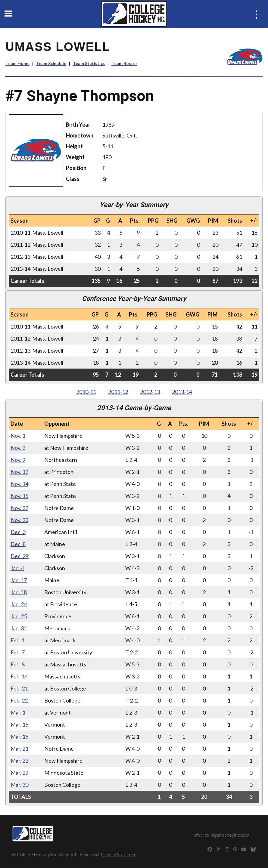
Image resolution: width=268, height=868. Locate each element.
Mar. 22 (19, 761)
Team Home (17, 63)
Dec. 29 (20, 556)
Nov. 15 (19, 496)
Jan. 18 (19, 592)
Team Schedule (51, 63)
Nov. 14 (19, 484)
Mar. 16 (19, 737)
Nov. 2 (18, 448)
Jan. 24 (19, 604)
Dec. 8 (18, 544)
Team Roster (124, 63)
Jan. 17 (19, 580)
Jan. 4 (17, 568)
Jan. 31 (19, 628)
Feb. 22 (19, 700)
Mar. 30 (19, 785)
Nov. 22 (19, 508)
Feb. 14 (19, 676)
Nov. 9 (18, 460)
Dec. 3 (18, 532)
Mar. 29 (19, 773)
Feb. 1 (18, 640)
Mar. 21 (19, 749)
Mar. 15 (19, 724)
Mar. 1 (18, 712)
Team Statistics (89, 63)
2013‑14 (182, 392)
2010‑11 (86, 392)
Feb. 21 (19, 688)
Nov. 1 (18, 436)
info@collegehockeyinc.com (221, 835)
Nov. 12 (19, 472)
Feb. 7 (18, 652)
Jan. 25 (19, 616)
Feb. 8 (18, 664)
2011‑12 (118, 392)
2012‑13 (150, 392)
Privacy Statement (119, 854)
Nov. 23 (19, 520)
